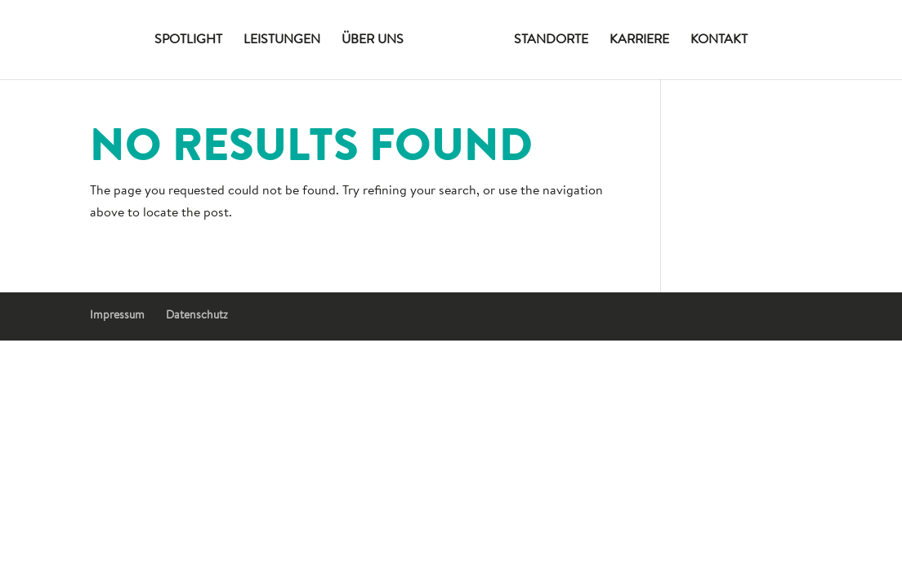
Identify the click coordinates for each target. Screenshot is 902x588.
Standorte (551, 40)
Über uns (373, 40)
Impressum (117, 316)
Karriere (639, 40)
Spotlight (188, 40)
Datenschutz (197, 316)
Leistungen (282, 40)
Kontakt (719, 40)
